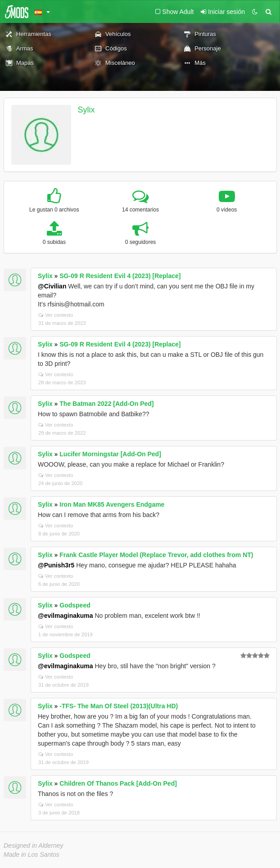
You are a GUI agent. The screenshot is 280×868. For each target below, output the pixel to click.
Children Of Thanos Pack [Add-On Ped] (118, 783)
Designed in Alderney (34, 846)
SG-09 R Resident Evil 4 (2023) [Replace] (120, 276)
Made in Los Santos (32, 855)
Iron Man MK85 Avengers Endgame (112, 504)
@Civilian (52, 286)
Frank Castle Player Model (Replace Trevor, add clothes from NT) (156, 555)
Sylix (86, 110)
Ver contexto (56, 315)
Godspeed (75, 605)
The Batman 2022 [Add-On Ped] (106, 404)
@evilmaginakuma (65, 616)
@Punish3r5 (56, 565)
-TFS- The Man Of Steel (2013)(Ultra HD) (119, 706)
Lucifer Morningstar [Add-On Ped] (110, 454)
